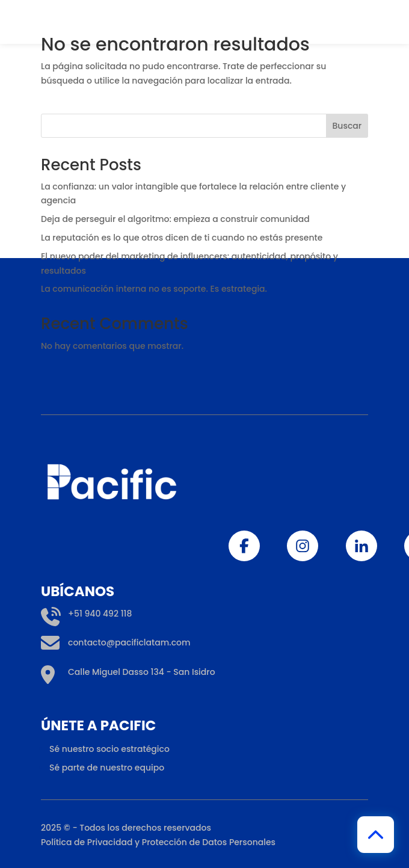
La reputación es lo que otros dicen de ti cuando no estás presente (182, 238)
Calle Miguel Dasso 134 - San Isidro (128, 765)
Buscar (347, 126)
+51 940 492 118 (86, 706)
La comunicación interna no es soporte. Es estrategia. (155, 289)
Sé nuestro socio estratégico (109, 841)
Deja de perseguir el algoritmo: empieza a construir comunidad (175, 219)
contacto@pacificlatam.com (116, 735)
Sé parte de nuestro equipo (107, 860)
